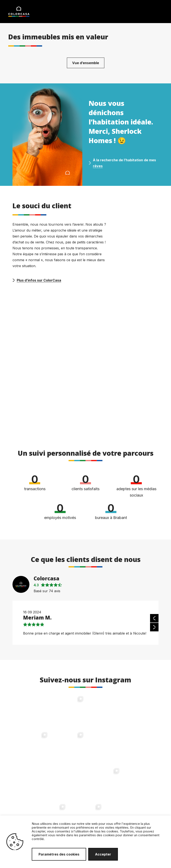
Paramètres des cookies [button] (59, 854)
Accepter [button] (103, 854)
